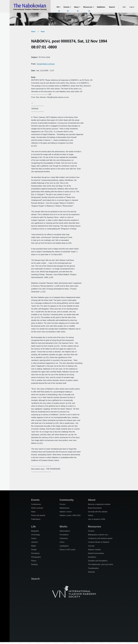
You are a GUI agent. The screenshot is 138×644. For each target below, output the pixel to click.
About (92, 500)
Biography (35, 531)
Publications (36, 519)
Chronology (36, 535)
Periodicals (35, 553)
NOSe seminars (37, 508)
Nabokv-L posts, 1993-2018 (70, 515)
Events (35, 500)
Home (33, 32)
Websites (91, 572)
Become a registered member (99, 504)
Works (63, 527)
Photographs (36, 557)
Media (33, 546)
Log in (132, 7)
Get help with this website (98, 512)
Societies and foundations (98, 561)
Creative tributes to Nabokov (99, 542)
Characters (64, 538)
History (91, 515)
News (43, 32)
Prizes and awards (38, 515)
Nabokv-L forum (66, 512)
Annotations (64, 535)
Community (67, 500)
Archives (91, 531)
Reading (34, 564)
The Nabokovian (30, 6)
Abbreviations (65, 531)
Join (124, 7)
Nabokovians (64, 508)
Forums (62, 504)
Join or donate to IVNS (96, 519)
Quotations (92, 557)
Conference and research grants (100, 538)
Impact (34, 538)
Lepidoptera (64, 546)
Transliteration (93, 568)
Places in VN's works (67, 550)
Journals (91, 546)
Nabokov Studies (94, 550)
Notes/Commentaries (96, 553)
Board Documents (95, 508)
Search (35, 579)
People (34, 550)
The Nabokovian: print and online (100, 564)
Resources (94, 527)
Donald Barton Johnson (46, 64)
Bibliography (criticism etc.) (98, 535)
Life (33, 527)
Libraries (34, 542)
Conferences (36, 504)
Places (34, 561)
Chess (62, 542)
